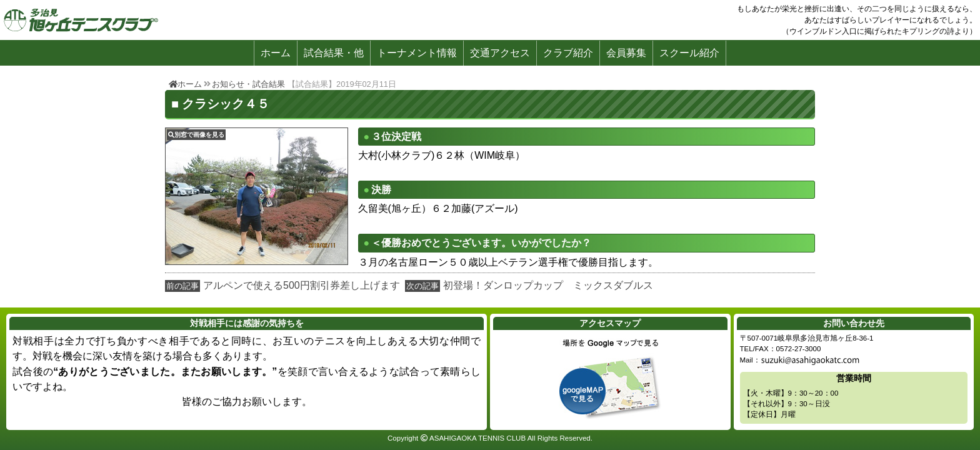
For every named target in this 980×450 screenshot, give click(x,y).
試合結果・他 (334, 53)
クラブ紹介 (568, 53)
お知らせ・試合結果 (248, 84)
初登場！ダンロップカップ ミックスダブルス (548, 285)
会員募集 (626, 53)
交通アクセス (500, 53)
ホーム (276, 53)
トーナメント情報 (417, 53)
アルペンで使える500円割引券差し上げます (302, 285)
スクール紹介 (689, 53)
